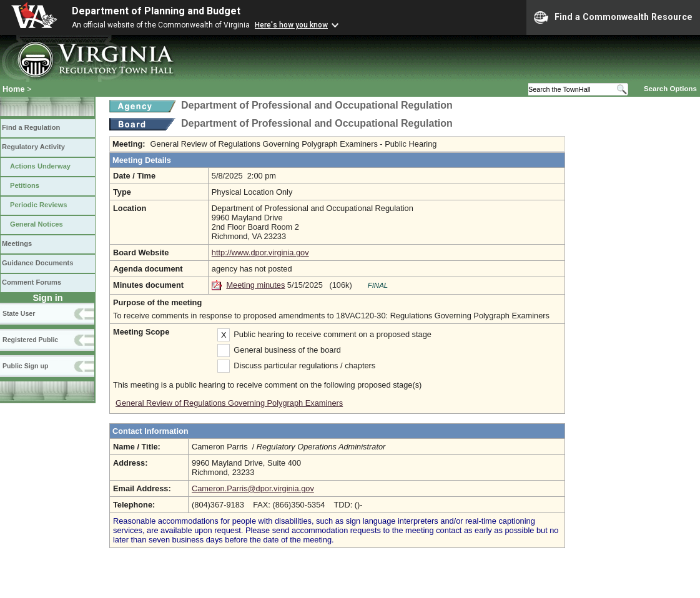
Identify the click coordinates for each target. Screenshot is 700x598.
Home (14, 89)
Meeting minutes (255, 285)
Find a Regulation (31, 127)
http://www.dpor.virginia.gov (260, 252)
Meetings (17, 243)
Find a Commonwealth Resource (613, 17)
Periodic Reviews (39, 205)
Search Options (670, 89)
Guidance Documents (37, 263)
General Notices (37, 224)
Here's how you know (291, 25)
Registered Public (30, 340)
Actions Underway (40, 166)
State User (19, 313)
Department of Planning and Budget (156, 11)
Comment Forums (32, 282)
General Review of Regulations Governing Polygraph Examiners (229, 403)
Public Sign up (25, 366)
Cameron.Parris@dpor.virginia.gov (253, 488)
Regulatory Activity (33, 147)
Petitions (25, 185)
